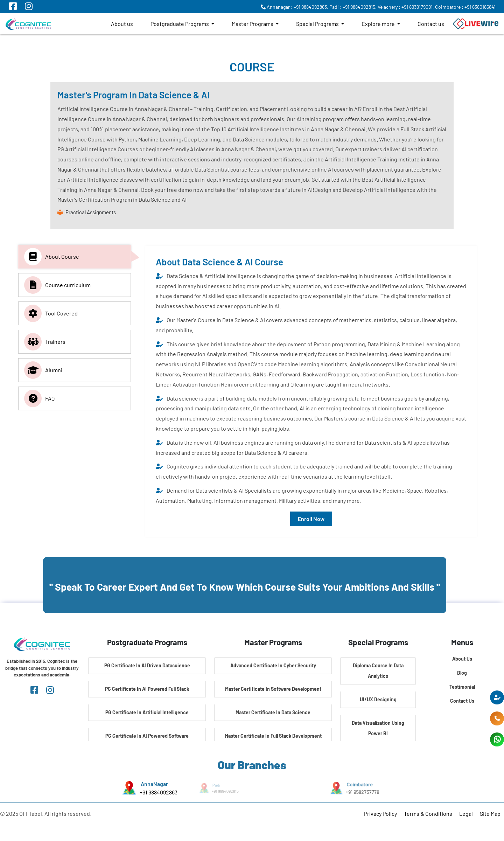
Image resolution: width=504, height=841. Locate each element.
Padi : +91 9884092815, (353, 7)
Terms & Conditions (428, 814)
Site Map (490, 814)
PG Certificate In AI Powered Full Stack (147, 689)
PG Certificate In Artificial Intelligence (147, 712)
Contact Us (462, 701)
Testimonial (462, 687)
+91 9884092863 (158, 792)
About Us (462, 659)
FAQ (39, 398)
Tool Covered (51, 313)
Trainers (45, 342)
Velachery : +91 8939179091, (406, 7)
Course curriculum (57, 285)
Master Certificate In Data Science (273, 712)
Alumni (43, 370)
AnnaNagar (154, 784)
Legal (466, 814)
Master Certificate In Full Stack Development (273, 736)
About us (122, 24)
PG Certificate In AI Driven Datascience (147, 665)
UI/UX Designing (378, 699)
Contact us (431, 24)
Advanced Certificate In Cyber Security (273, 665)
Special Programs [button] (318, 24)
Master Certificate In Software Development (273, 689)
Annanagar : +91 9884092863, (295, 7)
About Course (52, 257)
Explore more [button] (379, 24)
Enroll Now (311, 519)
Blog (462, 673)
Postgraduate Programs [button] (180, 24)
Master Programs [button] (253, 24)
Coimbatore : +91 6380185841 (465, 7)
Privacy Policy (380, 814)
